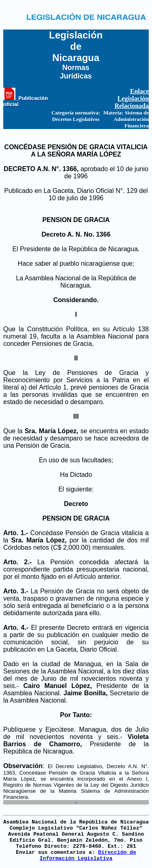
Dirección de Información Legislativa (88, 855)
